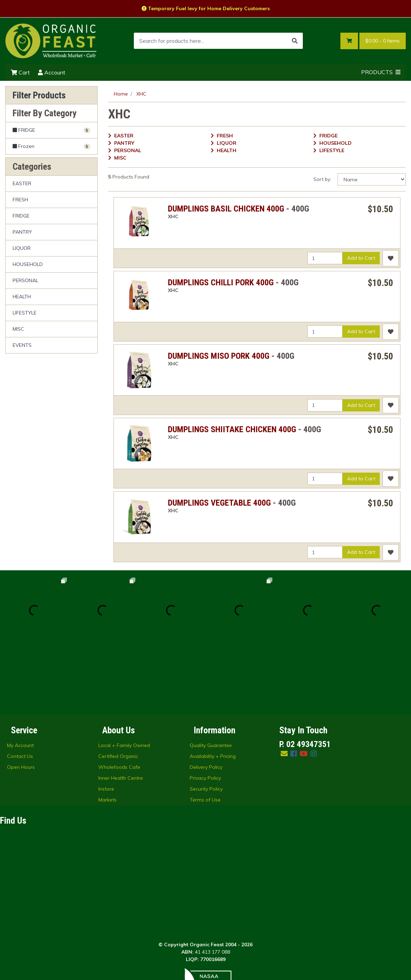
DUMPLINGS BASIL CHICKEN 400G (226, 209)
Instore (106, 720)
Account (52, 72)
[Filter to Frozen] (51, 146)
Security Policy (206, 720)
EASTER (22, 183)
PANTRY (22, 232)
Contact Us (20, 688)
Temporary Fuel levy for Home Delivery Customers (206, 8)
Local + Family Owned (124, 677)
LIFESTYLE (25, 313)
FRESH (20, 200)
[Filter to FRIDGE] (51, 130)
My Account (20, 677)
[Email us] (284, 685)
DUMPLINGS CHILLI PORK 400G (221, 283)
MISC (18, 329)
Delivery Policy (206, 699)
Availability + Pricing (213, 688)
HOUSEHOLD (28, 264)
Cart (20, 72)
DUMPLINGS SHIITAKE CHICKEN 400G (232, 429)
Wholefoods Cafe (119, 699)
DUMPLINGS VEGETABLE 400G (219, 503)
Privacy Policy (205, 709)
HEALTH (22, 297)
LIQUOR (22, 248)
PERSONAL (25, 280)
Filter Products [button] (39, 95)
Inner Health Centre (121, 709)
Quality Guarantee (211, 677)
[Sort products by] (372, 179)
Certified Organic (118, 688)
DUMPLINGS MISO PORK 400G (219, 356)
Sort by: (322, 179)
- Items (383, 41)
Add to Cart (361, 258)
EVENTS (22, 345)
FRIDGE (21, 216)
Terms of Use (205, 731)
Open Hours (21, 699)
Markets (107, 731)
